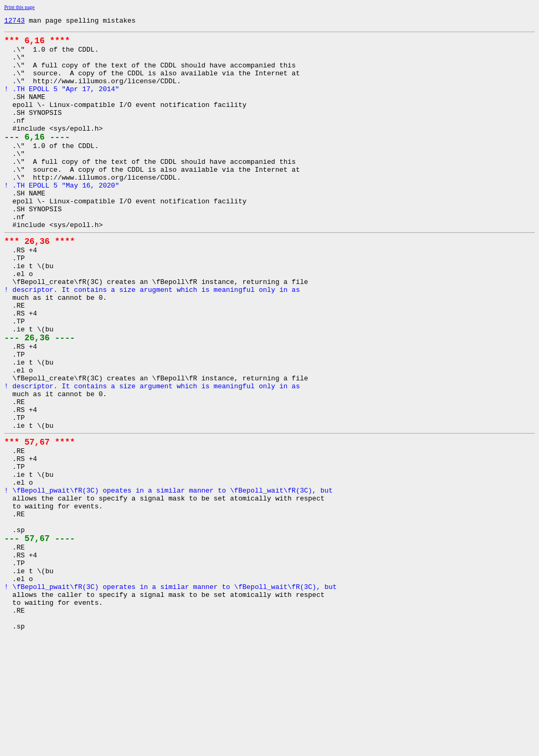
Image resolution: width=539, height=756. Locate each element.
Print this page (19, 7)
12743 (14, 22)
